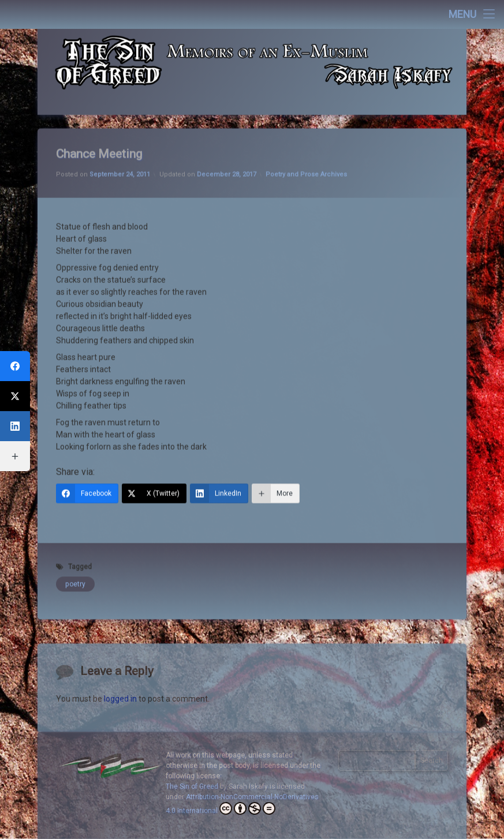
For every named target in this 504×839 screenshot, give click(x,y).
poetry (75, 559)
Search (432, 760)
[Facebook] (87, 468)
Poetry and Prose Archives (306, 149)
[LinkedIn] (219, 468)
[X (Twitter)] (154, 468)
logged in (120, 730)
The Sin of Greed (192, 786)
